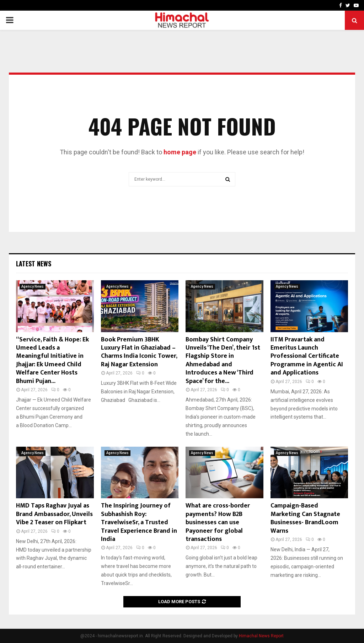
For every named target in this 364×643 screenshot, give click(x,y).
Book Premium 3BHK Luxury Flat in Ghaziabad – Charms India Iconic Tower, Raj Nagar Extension (139, 352)
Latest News (34, 264)
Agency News (33, 286)
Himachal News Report (261, 636)
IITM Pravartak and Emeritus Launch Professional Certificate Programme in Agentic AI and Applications (307, 356)
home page (180, 152)
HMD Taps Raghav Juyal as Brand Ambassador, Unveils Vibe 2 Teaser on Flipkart (54, 514)
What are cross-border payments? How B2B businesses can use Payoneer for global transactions (218, 522)
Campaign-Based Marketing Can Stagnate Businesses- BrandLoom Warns (305, 518)
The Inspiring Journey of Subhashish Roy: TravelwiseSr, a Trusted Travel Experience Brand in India (139, 522)
